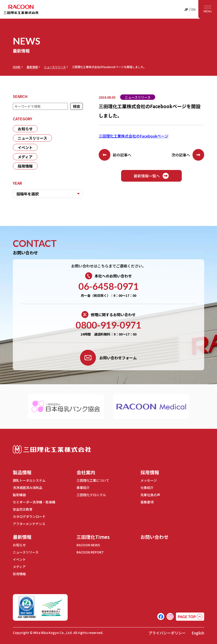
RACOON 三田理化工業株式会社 (21, 9)
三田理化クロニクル (91, 495)
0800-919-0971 (108, 325)
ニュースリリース (55, 67)
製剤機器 (19, 495)
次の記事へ (188, 155)
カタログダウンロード (29, 516)
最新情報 (32, 67)
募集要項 (147, 502)
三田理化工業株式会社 (52, 449)
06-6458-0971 (108, 286)
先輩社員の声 (150, 495)
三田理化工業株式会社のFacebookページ (134, 136)
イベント (25, 147)
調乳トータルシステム (29, 480)
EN (193, 9)
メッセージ (149, 480)
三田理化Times (93, 537)
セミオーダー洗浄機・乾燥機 (34, 502)
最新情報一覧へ (151, 176)
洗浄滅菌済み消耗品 (28, 488)
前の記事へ (115, 155)
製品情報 (22, 472)
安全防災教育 (23, 509)
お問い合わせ (154, 537)
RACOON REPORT (90, 552)
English (198, 633)
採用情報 (25, 166)
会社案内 (86, 472)
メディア (25, 157)
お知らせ (25, 129)
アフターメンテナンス (29, 524)
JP (186, 9)
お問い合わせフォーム (108, 358)
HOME (17, 67)
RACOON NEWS (88, 545)
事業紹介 (83, 488)
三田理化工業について (93, 480)
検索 (77, 106)
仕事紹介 (147, 488)
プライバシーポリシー (167, 633)
